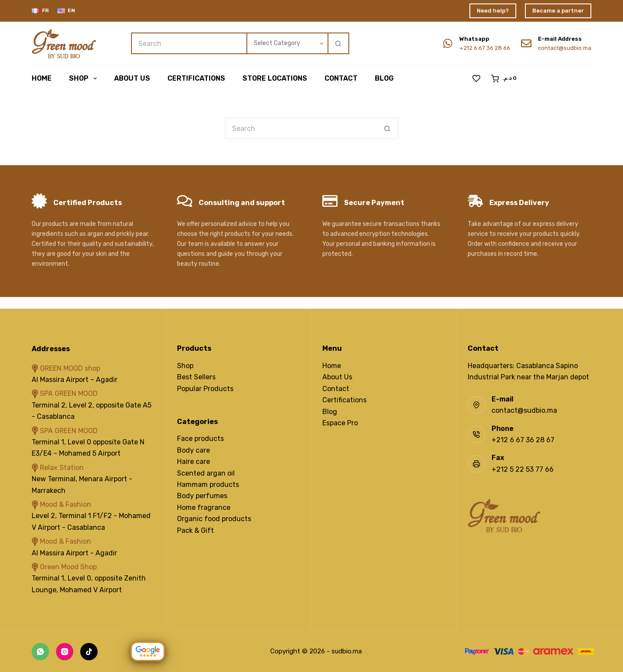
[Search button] (338, 43)
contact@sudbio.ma (565, 48)
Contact (341, 78)
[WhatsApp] (40, 652)
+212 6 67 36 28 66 (485, 48)
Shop (85, 78)
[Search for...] (189, 43)
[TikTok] (89, 652)
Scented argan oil (206, 473)
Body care (193, 450)
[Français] (40, 11)
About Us (337, 377)
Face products (200, 439)
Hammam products (208, 484)
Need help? (493, 11)
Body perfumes (202, 496)
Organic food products (214, 519)
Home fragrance (204, 507)
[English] (66, 11)
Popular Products (205, 389)
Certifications (196, 78)
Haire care (193, 462)
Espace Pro (340, 423)
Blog (384, 78)
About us (132, 78)
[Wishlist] (476, 78)
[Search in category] (287, 43)
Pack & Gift (195, 530)
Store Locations (275, 78)
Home (42, 78)
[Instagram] (65, 652)
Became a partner (558, 11)
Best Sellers (196, 377)
